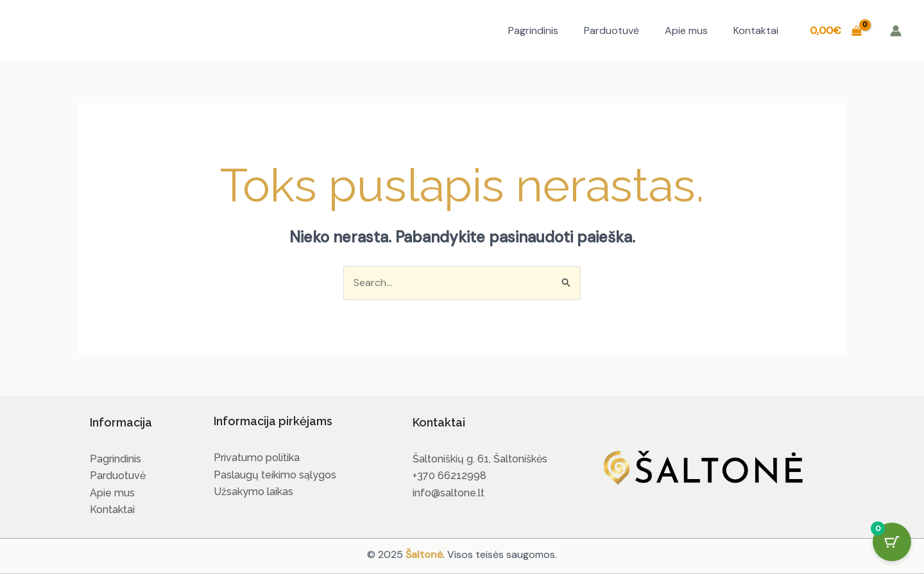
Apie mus (686, 30)
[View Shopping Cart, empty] (835, 31)
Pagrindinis (533, 30)
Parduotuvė (612, 30)
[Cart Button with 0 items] (892, 542)
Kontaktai (756, 30)
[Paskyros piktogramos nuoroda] (896, 31)
